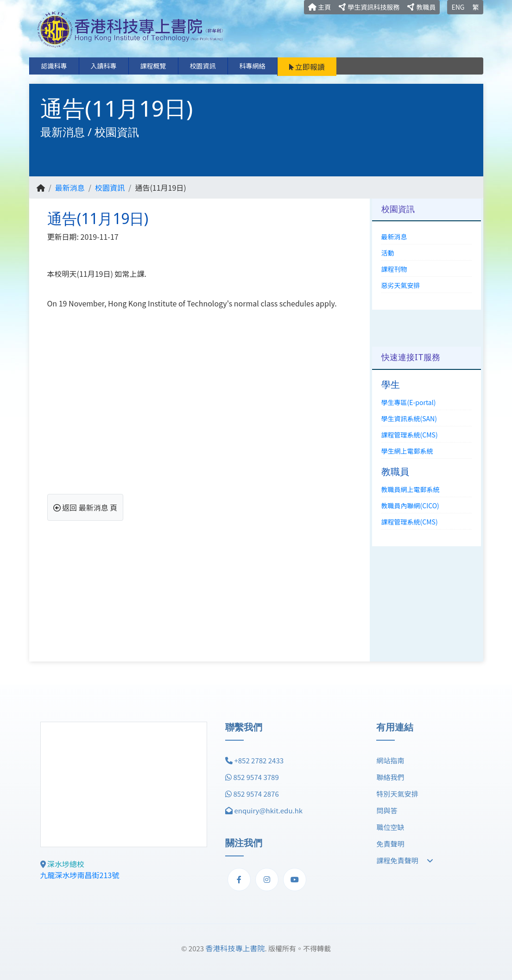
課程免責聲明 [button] (404, 860)
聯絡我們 (390, 777)
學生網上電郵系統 (407, 451)
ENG (458, 7)
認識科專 (54, 66)
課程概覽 (153, 66)
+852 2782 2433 (259, 760)
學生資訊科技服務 (369, 7)
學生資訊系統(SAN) (409, 418)
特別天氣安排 (397, 794)
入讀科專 (104, 66)
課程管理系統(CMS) (410, 435)
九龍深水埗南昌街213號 (80, 875)
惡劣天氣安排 (401, 285)
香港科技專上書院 (235, 948)
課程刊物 (394, 269)
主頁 (319, 7)
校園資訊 (203, 66)
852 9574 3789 (256, 777)
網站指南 (390, 760)
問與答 (387, 810)
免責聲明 (390, 844)
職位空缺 (390, 827)
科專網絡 (253, 66)
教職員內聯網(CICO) (410, 506)
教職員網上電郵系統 (411, 489)
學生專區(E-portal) (409, 402)
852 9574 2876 (256, 794)
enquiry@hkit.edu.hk (268, 810)
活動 (388, 253)
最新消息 (70, 187)
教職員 (421, 7)
